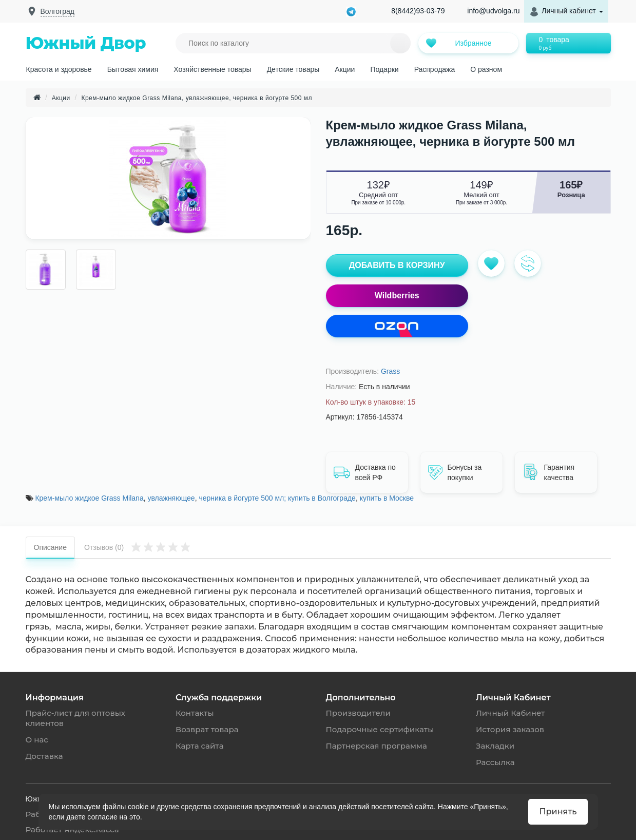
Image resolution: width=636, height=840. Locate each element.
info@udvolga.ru (493, 11)
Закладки (495, 746)
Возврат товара (207, 729)
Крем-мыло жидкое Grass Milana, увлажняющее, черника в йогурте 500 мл (197, 98)
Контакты (195, 713)
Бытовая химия (133, 69)
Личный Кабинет (510, 713)
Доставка (44, 756)
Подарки (384, 69)
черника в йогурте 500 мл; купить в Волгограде (277, 498)
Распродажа (435, 69)
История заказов (510, 729)
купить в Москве (387, 498)
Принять (558, 812)
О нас (37, 740)
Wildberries (397, 295)
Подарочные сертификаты (380, 729)
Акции (345, 69)
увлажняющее (171, 498)
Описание (50, 547)
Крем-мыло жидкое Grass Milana (89, 498)
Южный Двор (86, 43)
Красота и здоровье (59, 69)
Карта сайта (200, 746)
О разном (486, 69)
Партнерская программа (377, 746)
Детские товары (293, 69)
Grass (390, 371)
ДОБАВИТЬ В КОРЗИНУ (397, 265)
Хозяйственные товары (212, 69)
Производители (358, 713)
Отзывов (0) (137, 547)
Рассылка (495, 762)
